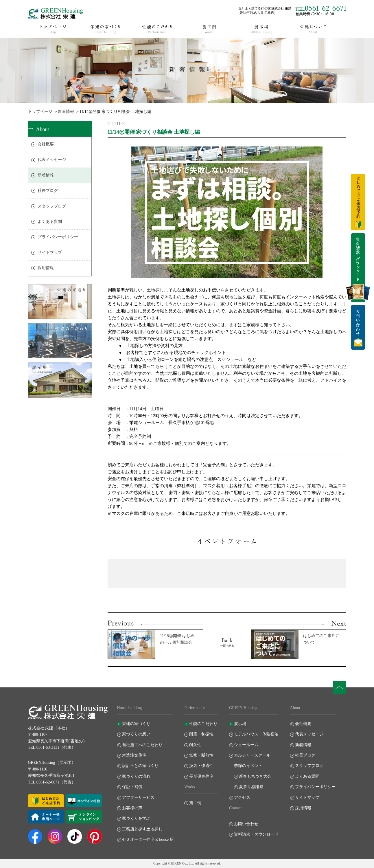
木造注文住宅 (134, 755)
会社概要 (46, 144)
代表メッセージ (52, 160)
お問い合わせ (246, 824)
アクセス (242, 798)
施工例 (195, 803)
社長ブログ (48, 191)
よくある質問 (50, 222)
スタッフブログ (52, 206)
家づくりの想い (136, 734)
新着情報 (66, 112)
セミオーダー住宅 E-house (145, 839)
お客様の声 (132, 808)
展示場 (240, 724)
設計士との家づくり (140, 766)
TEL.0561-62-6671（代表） (52, 782)
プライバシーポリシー (58, 237)
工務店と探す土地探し (142, 829)
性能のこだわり (203, 724)
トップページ (40, 112)
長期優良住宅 (201, 776)
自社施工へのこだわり (142, 745)
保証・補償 (132, 787)
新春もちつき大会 (255, 776)
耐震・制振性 (201, 734)
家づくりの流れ (136, 776)
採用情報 (46, 268)
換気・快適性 (201, 766)
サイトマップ (50, 253)
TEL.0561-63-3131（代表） (52, 747)
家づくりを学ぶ (136, 818)
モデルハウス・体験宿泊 (256, 734)
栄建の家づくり (136, 724)
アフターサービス (138, 798)
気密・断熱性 (201, 755)
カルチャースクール (252, 755)
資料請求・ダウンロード (256, 834)
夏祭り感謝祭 (251, 787)
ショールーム (246, 745)
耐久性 (195, 745)
